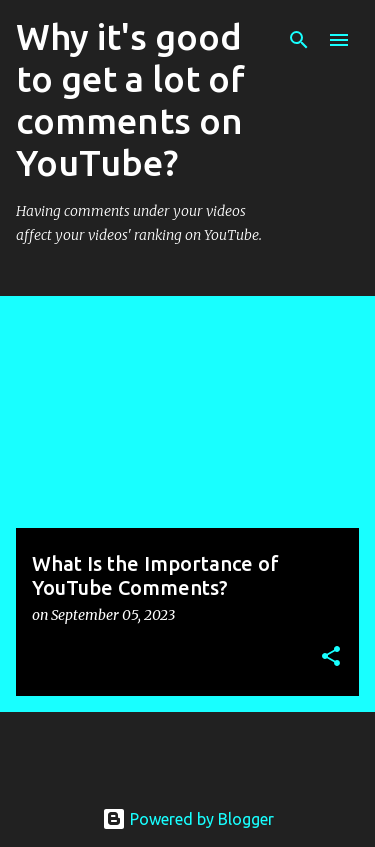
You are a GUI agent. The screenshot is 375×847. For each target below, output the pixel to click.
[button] (331, 657)
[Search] (299, 40)
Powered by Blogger (188, 819)
